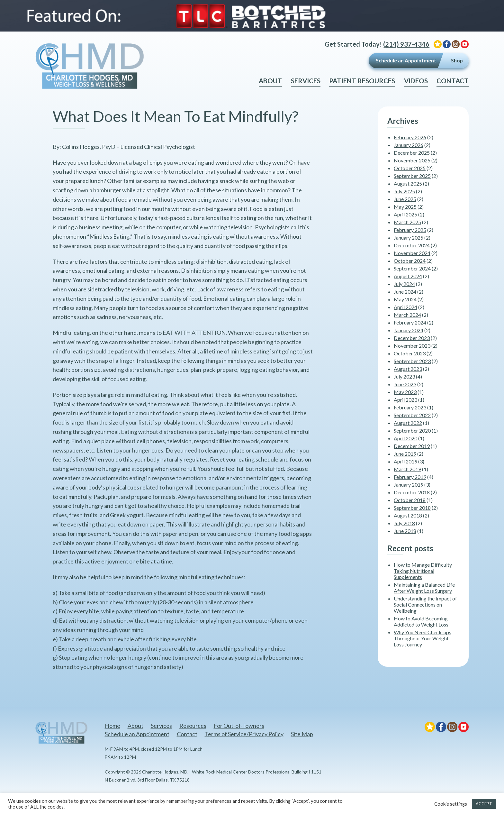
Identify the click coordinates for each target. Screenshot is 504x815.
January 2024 (409, 330)
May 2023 (405, 392)
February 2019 (410, 477)
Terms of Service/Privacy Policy (244, 734)
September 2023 (412, 361)
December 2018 (412, 492)
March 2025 (407, 222)
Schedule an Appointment (406, 60)
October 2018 (410, 500)
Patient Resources (362, 81)
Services (306, 81)
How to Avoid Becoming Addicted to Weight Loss (421, 621)
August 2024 (408, 276)
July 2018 (404, 523)
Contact (453, 81)
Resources (193, 726)
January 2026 (409, 145)
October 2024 (410, 261)
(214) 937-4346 (406, 44)
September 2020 (412, 430)
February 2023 (410, 407)
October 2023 (410, 353)
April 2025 (405, 214)
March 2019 (407, 469)
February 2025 (410, 230)
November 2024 (412, 253)
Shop (457, 60)
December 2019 (412, 446)
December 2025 (412, 153)
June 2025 (405, 199)
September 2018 (412, 508)
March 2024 (407, 315)
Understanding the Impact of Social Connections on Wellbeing (425, 604)
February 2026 (410, 137)
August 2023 (408, 369)
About (270, 81)
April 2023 (405, 400)
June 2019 (405, 454)
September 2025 (412, 176)
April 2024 (405, 307)
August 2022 (408, 423)
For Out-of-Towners (239, 726)
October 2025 (410, 168)
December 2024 (412, 245)
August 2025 (408, 183)
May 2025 (405, 207)
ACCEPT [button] (484, 804)
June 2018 (405, 531)
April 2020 (405, 438)
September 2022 (412, 415)
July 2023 (404, 376)
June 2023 (405, 384)
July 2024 (404, 284)
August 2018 (408, 515)
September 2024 (412, 268)
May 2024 (405, 299)
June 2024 (405, 292)
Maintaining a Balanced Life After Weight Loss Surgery (424, 588)
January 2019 (409, 485)
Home (113, 726)
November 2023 (412, 346)
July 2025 (404, 191)
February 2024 (410, 322)
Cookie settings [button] (451, 804)
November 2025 (412, 160)
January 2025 (409, 238)
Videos (416, 81)
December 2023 (412, 338)
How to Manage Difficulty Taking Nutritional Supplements (423, 571)
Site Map (302, 734)
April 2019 (405, 461)
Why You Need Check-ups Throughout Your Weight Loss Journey (423, 638)
